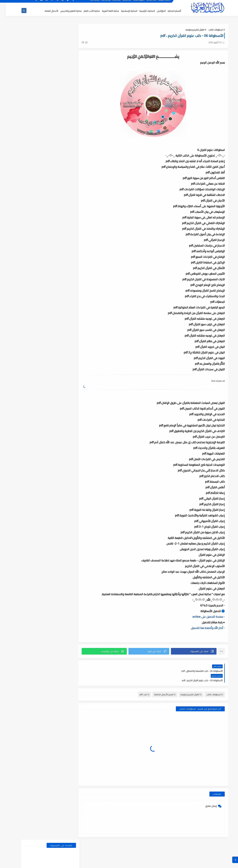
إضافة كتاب (89, 3)
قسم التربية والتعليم (58, 181)
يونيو (61, 378)
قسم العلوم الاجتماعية (58, 188)
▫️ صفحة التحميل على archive (203, 617)
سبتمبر (60, 436)
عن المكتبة (121, 3)
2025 (63, 355)
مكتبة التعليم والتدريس (65, 11)
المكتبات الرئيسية (141, 11)
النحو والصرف (58, 162)
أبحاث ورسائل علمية (58, 156)
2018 (63, 789)
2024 (63, 413)
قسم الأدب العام (58, 169)
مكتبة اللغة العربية (105, 11)
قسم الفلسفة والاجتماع (31, 188)
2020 (63, 639)
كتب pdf (139, 685)
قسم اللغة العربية (31, 194)
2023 (63, 488)
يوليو (60, 372)
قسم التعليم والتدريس (31, 181)
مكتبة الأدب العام (86, 11)
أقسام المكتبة (169, 11)
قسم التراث (58, 175)
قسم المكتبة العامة (58, 200)
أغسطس (59, 366)
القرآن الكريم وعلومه (189, 30)
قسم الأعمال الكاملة (159, 685)
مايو (61, 384)
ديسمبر (59, 361)
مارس (60, 395)
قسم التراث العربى (31, 175)
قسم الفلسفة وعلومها (58, 194)
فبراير (61, 401)
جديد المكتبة (146, 3)
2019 (63, 714)
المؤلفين (155, 11)
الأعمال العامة (46, 11)
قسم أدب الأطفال (31, 162)
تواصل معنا (100, 3)
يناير (61, 349)
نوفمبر (60, 424)
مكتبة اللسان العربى (182, 864)
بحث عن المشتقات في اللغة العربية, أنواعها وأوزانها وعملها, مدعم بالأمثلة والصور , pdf (37, 245)
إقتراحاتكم (111, 3)
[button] (188, 651)
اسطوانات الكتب (210, 30)
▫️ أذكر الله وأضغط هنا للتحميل (202, 628)
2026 (63, 343)
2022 (63, 529)
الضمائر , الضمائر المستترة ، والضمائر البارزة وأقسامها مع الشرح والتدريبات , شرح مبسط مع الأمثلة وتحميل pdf (37, 263)
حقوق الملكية (133, 3)
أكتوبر (60, 430)
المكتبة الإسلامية (123, 11)
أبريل (61, 390)
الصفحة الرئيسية (159, 3)
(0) (82, 43)
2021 (63, 575)
